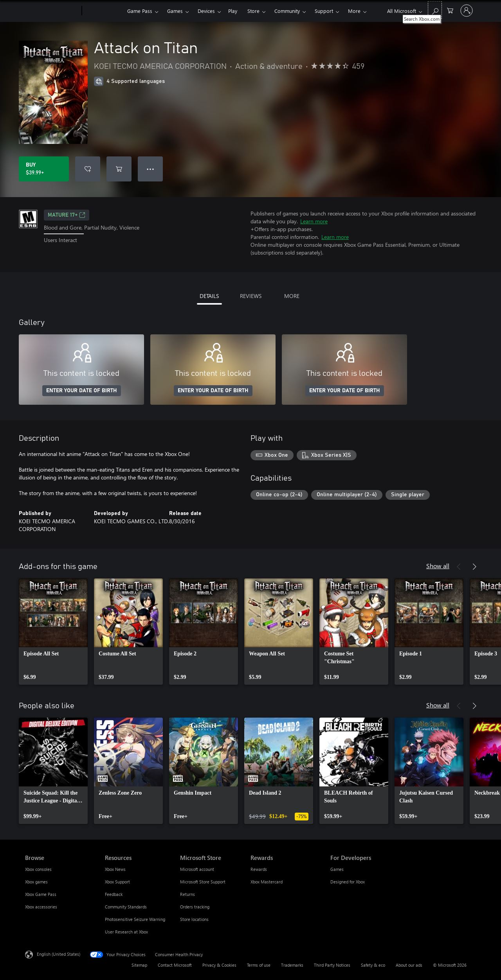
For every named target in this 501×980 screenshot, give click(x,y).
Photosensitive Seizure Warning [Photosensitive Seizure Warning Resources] (135, 919)
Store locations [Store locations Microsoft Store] (194, 919)
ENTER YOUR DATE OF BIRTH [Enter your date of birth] (82, 391)
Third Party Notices (332, 965)
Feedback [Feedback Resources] (114, 894)
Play (233, 11)
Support (324, 11)
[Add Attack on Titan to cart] (119, 169)
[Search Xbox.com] (435, 10)
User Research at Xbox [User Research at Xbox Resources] (126, 932)
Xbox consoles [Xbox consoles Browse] (38, 869)
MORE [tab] (292, 296)
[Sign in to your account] (467, 11)
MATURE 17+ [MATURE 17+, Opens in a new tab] (67, 215)
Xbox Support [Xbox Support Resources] (117, 882)
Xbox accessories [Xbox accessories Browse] (41, 907)
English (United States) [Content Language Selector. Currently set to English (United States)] (59, 954)
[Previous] (459, 567)
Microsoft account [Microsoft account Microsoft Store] (197, 869)
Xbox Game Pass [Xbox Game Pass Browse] (41, 894)
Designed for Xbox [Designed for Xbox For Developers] (348, 882)
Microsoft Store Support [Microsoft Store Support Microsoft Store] (203, 882)
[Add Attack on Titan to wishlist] (88, 169)
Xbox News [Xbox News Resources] (115, 869)
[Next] (474, 567)
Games (175, 11)
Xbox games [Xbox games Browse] (36, 882)
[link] (53, 632)
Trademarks (292, 965)
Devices (206, 11)
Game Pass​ (140, 11)
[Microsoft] (52, 11)
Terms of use (259, 965)
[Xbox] (104, 11)
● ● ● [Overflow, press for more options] (150, 169)
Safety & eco (373, 965)
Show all (438, 566)
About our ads (409, 965)
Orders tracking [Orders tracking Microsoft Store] (195, 907)
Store (253, 11)
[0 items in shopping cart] (450, 10)
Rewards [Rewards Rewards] (259, 869)
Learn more (314, 221)
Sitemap (139, 965)
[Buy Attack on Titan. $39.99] (44, 169)
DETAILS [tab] (209, 296)
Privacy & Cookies (219, 965)
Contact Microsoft (175, 965)
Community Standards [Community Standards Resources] (126, 907)
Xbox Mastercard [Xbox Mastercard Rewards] (267, 882)
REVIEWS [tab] (251, 296)
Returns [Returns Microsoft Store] (187, 894)
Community (287, 11)
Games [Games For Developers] (337, 869)
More (354, 11)
